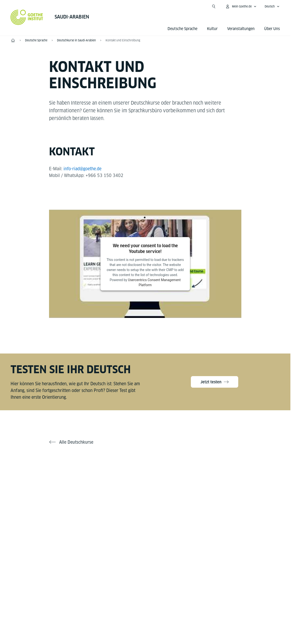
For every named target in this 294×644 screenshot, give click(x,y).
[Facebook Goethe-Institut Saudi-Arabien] (130, 484)
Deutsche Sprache (182, 29)
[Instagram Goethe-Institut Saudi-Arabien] (145, 484)
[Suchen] (214, 6)
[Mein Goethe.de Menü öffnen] (241, 6)
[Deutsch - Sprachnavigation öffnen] (272, 6)
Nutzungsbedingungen (195, 615)
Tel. (29, 576)
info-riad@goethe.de (83, 169)
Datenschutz (156, 615)
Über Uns (272, 29)
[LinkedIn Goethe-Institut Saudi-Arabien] (161, 484)
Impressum (126, 615)
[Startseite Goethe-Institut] (27, 17)
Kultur (212, 29)
